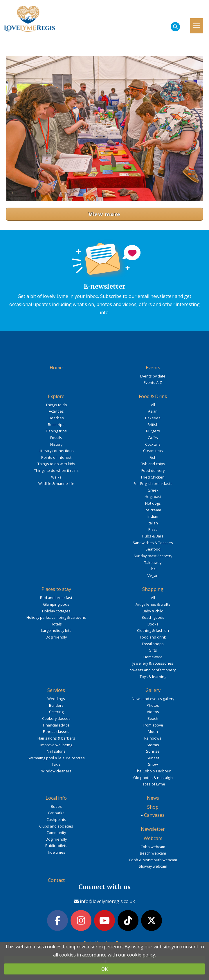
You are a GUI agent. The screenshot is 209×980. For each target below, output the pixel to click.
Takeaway (153, 562)
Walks (56, 477)
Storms (153, 745)
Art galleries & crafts (153, 604)
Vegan (153, 576)
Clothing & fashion (153, 630)
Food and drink (153, 637)
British (153, 425)
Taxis (56, 764)
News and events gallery (153, 699)
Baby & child (153, 611)
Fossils (56, 438)
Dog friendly (56, 637)
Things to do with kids (56, 464)
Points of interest (56, 457)
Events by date (153, 376)
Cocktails (153, 444)
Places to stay (56, 589)
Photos (153, 705)
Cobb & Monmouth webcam (153, 860)
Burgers (153, 431)
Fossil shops (153, 644)
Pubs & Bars (153, 536)
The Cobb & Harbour (153, 771)
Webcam (153, 838)
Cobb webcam (153, 847)
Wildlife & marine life (56, 483)
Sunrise (153, 751)
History (56, 444)
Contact (56, 880)
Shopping (153, 589)
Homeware (153, 657)
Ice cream (153, 510)
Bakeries (153, 418)
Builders (56, 705)
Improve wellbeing (56, 745)
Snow (153, 764)
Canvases (154, 815)
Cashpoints (56, 819)
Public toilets (56, 846)
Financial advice (56, 725)
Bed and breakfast (56, 598)
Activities (56, 411)
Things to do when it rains (56, 470)
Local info (56, 798)
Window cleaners (56, 771)
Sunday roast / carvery (153, 556)
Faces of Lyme (153, 784)
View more (105, 214)
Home (56, 368)
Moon (153, 731)
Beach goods (153, 617)
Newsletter (153, 829)
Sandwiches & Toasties (153, 543)
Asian (153, 411)
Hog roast (153, 497)
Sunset (153, 758)
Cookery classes (56, 718)
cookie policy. (142, 955)
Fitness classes (56, 731)
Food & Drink (153, 396)
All (153, 405)
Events (153, 368)
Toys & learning (153, 677)
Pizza (153, 529)
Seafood (153, 549)
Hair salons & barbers (56, 738)
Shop (153, 807)
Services (56, 690)
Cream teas (153, 451)
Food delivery (153, 470)
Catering (56, 712)
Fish (153, 457)
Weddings (56, 699)
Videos (153, 712)
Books (153, 624)
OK (105, 969)
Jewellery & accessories (153, 663)
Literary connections (56, 451)
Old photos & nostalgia (153, 778)
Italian (153, 523)
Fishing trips (56, 431)
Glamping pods (56, 604)
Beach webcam (153, 853)
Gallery (153, 690)
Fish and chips (153, 464)
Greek (153, 490)
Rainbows (153, 738)
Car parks (56, 813)
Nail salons (56, 751)
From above (153, 725)
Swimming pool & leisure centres (56, 758)
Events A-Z (153, 382)
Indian (153, 516)
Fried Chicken (153, 477)
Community (56, 832)
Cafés (153, 438)
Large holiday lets (56, 630)
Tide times (56, 852)
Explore (56, 396)
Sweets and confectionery (153, 670)
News (153, 798)
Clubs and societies (56, 826)
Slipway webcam (153, 866)
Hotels (56, 624)
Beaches (56, 418)
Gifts (153, 650)
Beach (153, 718)
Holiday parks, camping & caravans (56, 617)
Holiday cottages (56, 611)
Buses (56, 806)
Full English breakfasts (153, 483)
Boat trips (56, 425)
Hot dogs (153, 503)
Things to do (56, 405)
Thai (153, 569)
